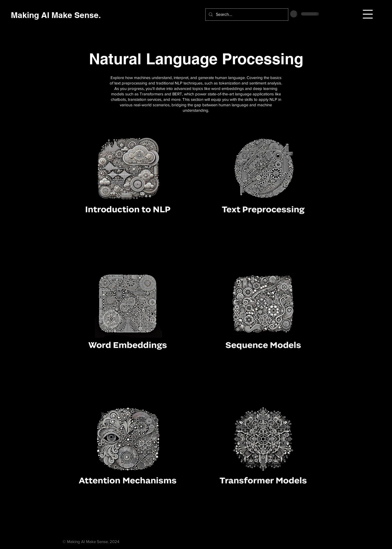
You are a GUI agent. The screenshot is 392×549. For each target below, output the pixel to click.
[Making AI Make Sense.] (56, 15)
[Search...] (246, 15)
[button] (368, 14)
